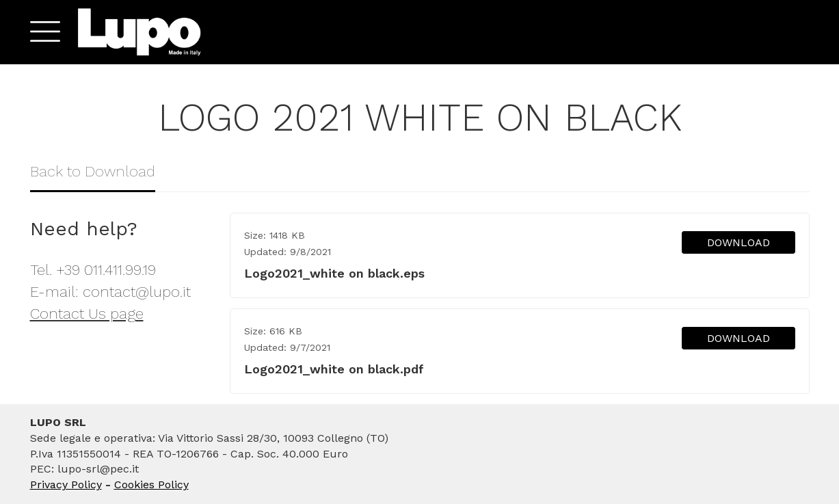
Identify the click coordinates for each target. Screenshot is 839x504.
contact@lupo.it (137, 292)
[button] (40, 31)
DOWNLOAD (738, 242)
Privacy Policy (66, 485)
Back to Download (93, 171)
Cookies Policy (151, 485)
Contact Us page (87, 314)
